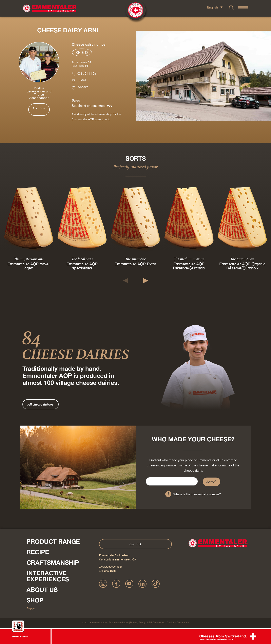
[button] (125, 281)
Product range (53, 541)
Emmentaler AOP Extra (135, 264)
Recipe (38, 552)
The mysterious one (29, 259)
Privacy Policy (138, 623)
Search (211, 482)
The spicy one (135, 259)
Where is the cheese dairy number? (197, 494)
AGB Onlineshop (156, 623)
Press (31, 609)
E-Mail (82, 80)
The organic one (242, 259)
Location (39, 108)
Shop (35, 600)
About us (42, 590)
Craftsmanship (53, 562)
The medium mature (189, 259)
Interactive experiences (48, 576)
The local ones (82, 259)
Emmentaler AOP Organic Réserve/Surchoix (242, 266)
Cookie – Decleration (178, 623)
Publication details (119, 623)
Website (83, 87)
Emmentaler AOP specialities (82, 266)
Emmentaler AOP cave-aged (29, 266)
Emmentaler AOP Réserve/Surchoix (189, 266)
